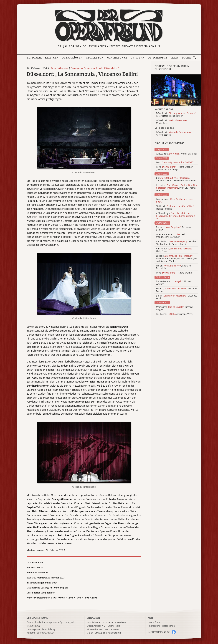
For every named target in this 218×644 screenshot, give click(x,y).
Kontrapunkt (117, 58)
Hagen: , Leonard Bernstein (173, 267)
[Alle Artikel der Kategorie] (176, 90)
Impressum (154, 626)
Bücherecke (114, 626)
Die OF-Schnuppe (96, 633)
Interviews (121, 622)
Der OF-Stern (112, 630)
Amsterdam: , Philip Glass (175, 250)
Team (174, 58)
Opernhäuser (72, 58)
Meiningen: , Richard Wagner (174, 308)
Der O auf (159, 632)
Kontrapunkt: (175, 200)
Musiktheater (60, 68)
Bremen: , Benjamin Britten (174, 229)
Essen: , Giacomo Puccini (176, 290)
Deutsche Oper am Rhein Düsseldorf (95, 68)
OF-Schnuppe (158, 58)
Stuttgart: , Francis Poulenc (175, 208)
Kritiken (52, 58)
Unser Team (154, 622)
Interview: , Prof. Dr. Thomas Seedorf (177, 188)
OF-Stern (138, 58)
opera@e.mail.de (46, 633)
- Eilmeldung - (176, 216)
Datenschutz (169, 626)
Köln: (175, 162)
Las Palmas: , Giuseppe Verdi (174, 314)
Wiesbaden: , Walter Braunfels (177, 154)
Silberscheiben (95, 630)
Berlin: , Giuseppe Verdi (177, 297)
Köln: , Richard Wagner (174, 273)
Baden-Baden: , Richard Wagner (174, 283)
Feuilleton (95, 58)
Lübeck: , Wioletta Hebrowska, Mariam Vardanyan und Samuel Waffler (176, 259)
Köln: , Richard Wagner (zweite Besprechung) (174, 168)
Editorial (34, 58)
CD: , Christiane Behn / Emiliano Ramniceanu (176, 179)
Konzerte (108, 622)
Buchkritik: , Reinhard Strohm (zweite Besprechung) (177, 243)
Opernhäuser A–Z (96, 626)
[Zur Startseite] (109, 26)
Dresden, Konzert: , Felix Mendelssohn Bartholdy (171, 236)
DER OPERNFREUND (38, 618)
